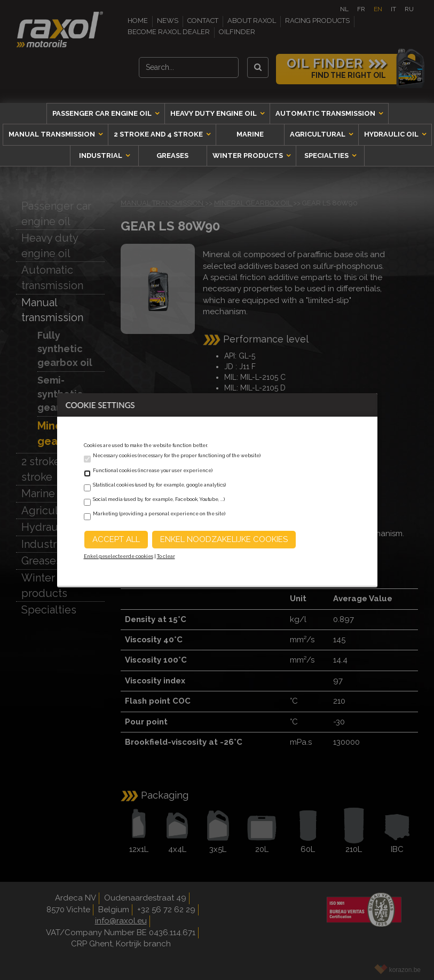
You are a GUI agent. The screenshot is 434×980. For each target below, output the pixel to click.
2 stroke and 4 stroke (159, 134)
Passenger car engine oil (103, 113)
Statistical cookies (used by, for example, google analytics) (159, 485)
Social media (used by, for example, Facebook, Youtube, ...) (159, 499)
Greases (172, 156)
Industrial (101, 156)
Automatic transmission (326, 113)
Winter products (248, 156)
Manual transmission (53, 134)
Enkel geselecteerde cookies (119, 556)
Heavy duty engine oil (214, 113)
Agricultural (318, 134)
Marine (250, 134)
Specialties (327, 156)
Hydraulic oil (392, 134)
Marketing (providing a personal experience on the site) (159, 514)
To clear (166, 556)
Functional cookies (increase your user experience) (153, 471)
